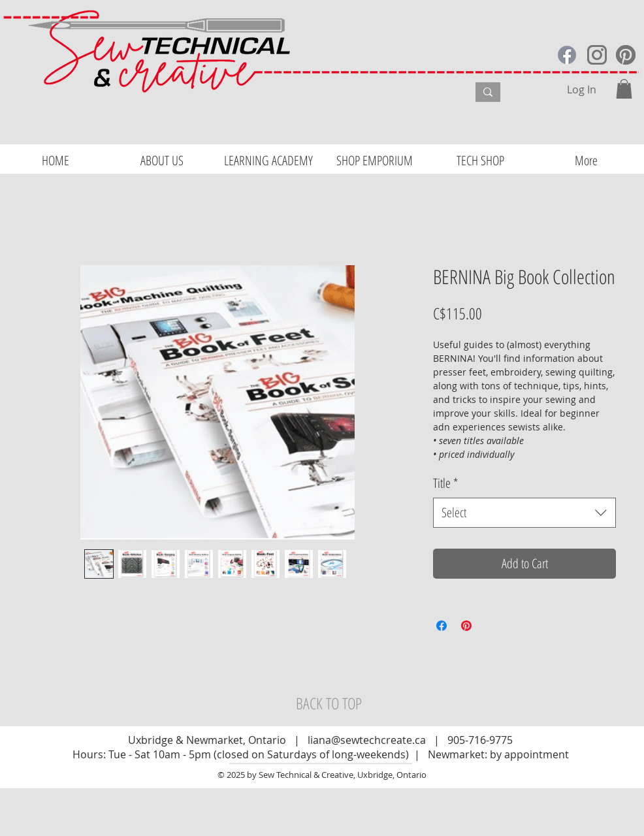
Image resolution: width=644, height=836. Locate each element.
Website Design (40, 830)
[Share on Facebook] (442, 626)
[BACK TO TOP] (329, 703)
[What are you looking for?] (378, 94)
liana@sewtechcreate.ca (367, 740)
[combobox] (524, 513)
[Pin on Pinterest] (466, 626)
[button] (624, 89)
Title (445, 483)
